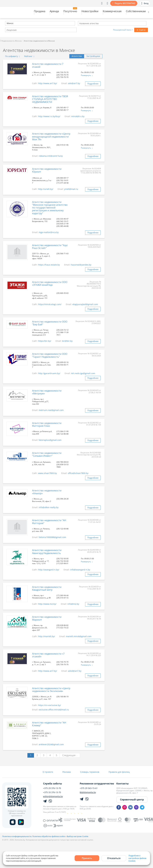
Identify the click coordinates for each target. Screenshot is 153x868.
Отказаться (114, 858)
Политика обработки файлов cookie (49, 836)
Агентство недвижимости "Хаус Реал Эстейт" (50, 247)
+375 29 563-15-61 (89, 788)
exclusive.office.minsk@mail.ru (54, 710)
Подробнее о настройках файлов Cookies (137, 858)
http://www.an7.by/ (48, 83)
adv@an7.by (74, 83)
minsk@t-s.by (78, 116)
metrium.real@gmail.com (51, 410)
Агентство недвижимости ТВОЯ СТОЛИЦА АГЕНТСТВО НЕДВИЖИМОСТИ (50, 99)
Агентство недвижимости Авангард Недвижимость (47, 552)
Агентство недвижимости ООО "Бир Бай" (50, 323)
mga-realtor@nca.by (49, 232)
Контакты (123, 784)
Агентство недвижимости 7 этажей (48, 65)
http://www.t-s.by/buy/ (49, 116)
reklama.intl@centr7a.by (51, 156)
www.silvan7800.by (47, 473)
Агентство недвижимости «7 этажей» (48, 655)
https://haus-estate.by (49, 265)
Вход (145, 3)
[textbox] (6, 24)
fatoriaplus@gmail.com (50, 440)
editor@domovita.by (53, 796)
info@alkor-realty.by (49, 507)
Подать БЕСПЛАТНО (125, 3)
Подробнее (93, 84)
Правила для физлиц (119, 772)
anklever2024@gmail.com (51, 744)
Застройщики (93, 56)
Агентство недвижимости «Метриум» (47, 392)
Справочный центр (132, 800)
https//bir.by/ (45, 341)
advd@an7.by (75, 671)
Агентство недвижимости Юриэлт (47, 170)
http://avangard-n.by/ (49, 570)
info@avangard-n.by (80, 570)
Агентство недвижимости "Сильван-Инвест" (47, 454)
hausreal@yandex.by (81, 265)
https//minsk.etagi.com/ (50, 304)
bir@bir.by (67, 341)
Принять (87, 858)
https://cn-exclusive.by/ (50, 705)
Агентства (77, 56)
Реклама (67, 772)
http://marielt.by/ (47, 636)
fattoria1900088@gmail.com (52, 537)
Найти (141, 30)
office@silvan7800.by (78, 473)
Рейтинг (29, 56)
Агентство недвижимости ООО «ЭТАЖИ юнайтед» (50, 283)
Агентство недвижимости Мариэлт (47, 618)
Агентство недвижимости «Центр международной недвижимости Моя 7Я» (51, 136)
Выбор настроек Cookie (78, 836)
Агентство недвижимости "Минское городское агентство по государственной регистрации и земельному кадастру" (50, 208)
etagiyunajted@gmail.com (85, 304)
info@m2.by (73, 604)
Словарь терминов (90, 772)
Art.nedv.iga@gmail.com (83, 373)
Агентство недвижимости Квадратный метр (47, 588)
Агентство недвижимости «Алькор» (47, 492)
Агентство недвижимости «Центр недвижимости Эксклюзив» (51, 690)
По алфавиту (12, 56)
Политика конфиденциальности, (17, 836)
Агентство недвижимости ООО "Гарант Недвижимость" (50, 355)
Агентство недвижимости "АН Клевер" (49, 724)
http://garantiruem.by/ (49, 373)
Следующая (70, 755)
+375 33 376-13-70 (52, 792)
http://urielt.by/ (46, 189)
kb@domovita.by (88, 792)
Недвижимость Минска (11, 41)
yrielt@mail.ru (71, 189)
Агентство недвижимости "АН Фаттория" (49, 522)
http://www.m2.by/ (47, 604)
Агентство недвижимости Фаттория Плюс (47, 424)
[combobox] (40, 23)
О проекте (48, 772)
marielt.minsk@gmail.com (79, 636)
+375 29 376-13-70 (52, 788)
